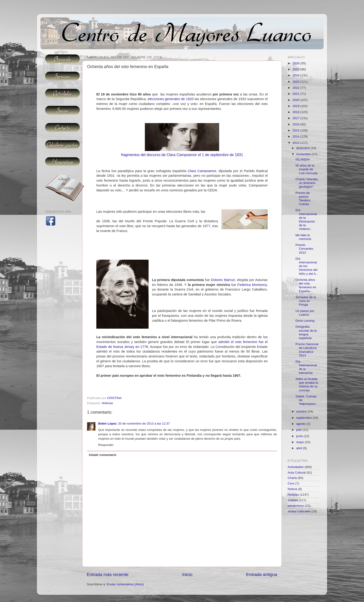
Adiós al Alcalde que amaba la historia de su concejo (307, 385)
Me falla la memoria (303, 237)
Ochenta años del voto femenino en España (306, 285)
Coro (291, 483)
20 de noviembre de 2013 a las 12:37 (144, 424)
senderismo (296, 506)
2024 (296, 75)
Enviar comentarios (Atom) (125, 584)
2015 (296, 130)
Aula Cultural (297, 473)
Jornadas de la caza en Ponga (306, 301)
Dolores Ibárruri (223, 280)
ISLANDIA (303, 159)
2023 (296, 82)
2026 (296, 63)
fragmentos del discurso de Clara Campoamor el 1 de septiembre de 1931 (182, 155)
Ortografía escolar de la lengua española (306, 332)
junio (300, 436)
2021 (296, 94)
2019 (296, 106)
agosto (301, 424)
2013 (296, 143)
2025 (296, 69)
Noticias (107, 403)
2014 (296, 136)
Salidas (293, 500)
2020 (296, 100)
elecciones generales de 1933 (171, 99)
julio (299, 430)
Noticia (292, 489)
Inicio (187, 574)
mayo (301, 442)
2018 (296, 112)
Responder (106, 445)
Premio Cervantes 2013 (304, 249)
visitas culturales (299, 511)
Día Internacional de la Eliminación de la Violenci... (306, 219)
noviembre (304, 154)
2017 (296, 118)
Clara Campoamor (202, 171)
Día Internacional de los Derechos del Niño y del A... (307, 266)
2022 (296, 88)
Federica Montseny (252, 285)
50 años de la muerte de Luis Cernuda (307, 169)
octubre (302, 411)
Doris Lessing (305, 321)
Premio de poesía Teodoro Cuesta (303, 199)
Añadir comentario (102, 455)
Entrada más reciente (108, 574)
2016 (296, 124)
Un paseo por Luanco (305, 313)
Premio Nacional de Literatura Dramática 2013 (307, 350)
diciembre (303, 148)
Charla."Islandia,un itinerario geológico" (307, 183)
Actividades (296, 467)
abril (300, 448)
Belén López (107, 424)
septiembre (304, 418)
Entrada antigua (262, 574)
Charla (292, 478)
